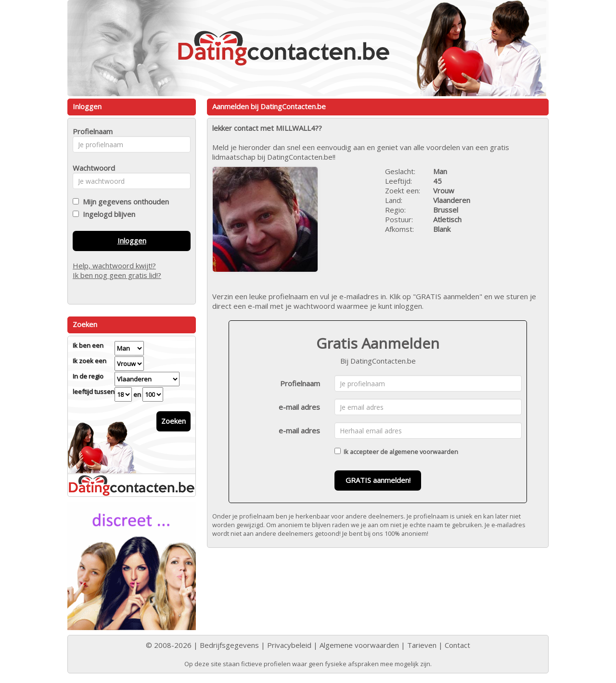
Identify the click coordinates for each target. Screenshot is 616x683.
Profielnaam (300, 383)
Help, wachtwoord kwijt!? (114, 266)
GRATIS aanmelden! (378, 480)
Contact (457, 645)
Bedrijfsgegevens (229, 645)
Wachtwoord (91, 168)
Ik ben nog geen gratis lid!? (117, 275)
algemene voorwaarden (424, 452)
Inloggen (132, 240)
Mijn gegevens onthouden (124, 202)
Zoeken (173, 421)
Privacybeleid (289, 645)
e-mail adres (299, 407)
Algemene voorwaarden (359, 645)
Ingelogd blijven (107, 214)
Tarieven (422, 645)
